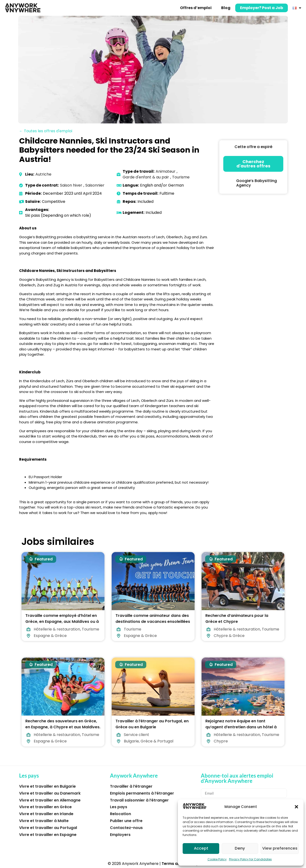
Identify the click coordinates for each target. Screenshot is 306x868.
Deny (241, 849)
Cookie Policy (217, 859)
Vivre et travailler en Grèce (45, 807)
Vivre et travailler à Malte (44, 821)
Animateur (166, 171)
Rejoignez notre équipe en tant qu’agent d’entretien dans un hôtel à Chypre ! (241, 727)
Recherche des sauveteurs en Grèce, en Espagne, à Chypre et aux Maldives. (63, 724)
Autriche (43, 174)
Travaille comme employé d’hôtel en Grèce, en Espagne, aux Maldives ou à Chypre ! (62, 621)
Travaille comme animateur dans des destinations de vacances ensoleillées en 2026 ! (153, 621)
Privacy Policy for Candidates (250, 859)
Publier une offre (126, 821)
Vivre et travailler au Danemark (50, 793)
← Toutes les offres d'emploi (46, 131)
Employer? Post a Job (262, 8)
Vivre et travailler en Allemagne (50, 800)
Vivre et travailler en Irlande (46, 814)
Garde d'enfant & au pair (146, 177)
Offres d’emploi (196, 8)
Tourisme (181, 177)
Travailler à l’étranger (131, 786)
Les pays (119, 807)
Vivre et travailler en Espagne (48, 835)
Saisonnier (95, 185)
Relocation (120, 814)
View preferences (280, 849)
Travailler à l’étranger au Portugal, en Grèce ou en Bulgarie (152, 724)
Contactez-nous (126, 828)
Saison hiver (71, 185)
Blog (226, 8)
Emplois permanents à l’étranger (142, 793)
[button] (296, 807)
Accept (201, 849)
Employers (120, 835)
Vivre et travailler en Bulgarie (47, 786)
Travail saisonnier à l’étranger (139, 800)
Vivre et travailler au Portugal (48, 828)
